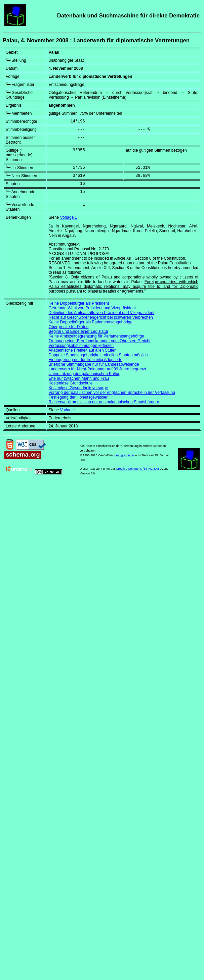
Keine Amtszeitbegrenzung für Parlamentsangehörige (96, 336)
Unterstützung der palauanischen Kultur (84, 374)
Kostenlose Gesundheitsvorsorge (78, 388)
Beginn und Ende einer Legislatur (78, 331)
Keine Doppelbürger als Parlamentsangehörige (91, 322)
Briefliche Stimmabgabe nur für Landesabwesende (94, 364)
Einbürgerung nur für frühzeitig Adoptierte (86, 360)
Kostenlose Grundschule (71, 383)
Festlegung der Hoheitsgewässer (78, 397)
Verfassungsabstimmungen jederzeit (81, 346)
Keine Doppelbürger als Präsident (79, 303)
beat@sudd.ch (124, 455)
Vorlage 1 (69, 217)
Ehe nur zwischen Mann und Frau (79, 378)
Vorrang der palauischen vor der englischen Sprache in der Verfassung (112, 393)
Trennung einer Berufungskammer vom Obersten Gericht (100, 341)
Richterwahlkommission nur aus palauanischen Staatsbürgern (104, 402)
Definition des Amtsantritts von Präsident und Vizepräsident (102, 313)
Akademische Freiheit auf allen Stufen (83, 350)
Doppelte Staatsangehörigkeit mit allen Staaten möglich (98, 355)
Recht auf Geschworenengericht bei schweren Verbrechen (101, 317)
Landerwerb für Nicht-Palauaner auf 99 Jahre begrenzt (97, 369)
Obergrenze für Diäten (69, 327)
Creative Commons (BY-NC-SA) (137, 469)
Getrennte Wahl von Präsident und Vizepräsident (92, 308)
